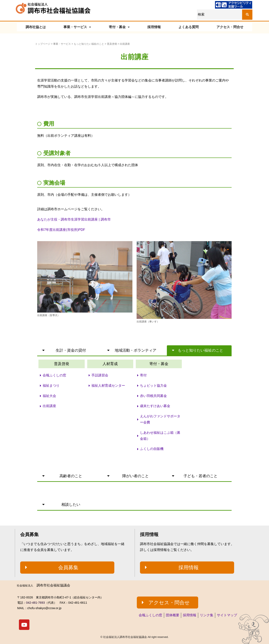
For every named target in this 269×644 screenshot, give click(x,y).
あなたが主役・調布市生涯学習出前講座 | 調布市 (74, 219)
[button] (70, 350)
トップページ (43, 44)
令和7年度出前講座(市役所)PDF (61, 230)
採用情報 (154, 27)
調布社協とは (36, 27)
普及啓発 (112, 44)
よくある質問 (189, 27)
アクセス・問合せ (230, 27)
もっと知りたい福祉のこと (89, 44)
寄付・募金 (119, 27)
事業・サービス (77, 27)
